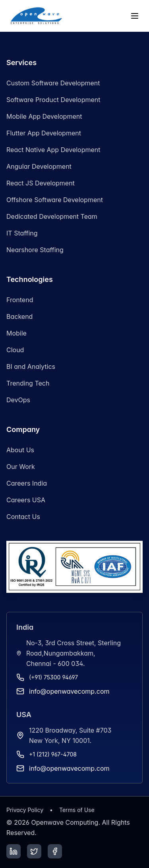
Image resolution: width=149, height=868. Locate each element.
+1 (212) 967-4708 (53, 754)
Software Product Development (53, 100)
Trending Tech (28, 383)
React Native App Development (53, 150)
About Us (20, 450)
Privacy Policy (25, 810)
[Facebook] (55, 851)
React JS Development (41, 183)
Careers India (27, 483)
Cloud (15, 350)
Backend (19, 316)
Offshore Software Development (55, 200)
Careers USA (26, 500)
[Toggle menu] (135, 16)
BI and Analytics (31, 366)
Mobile (16, 333)
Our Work (21, 467)
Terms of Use (77, 810)
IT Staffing (22, 233)
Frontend (20, 300)
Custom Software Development (53, 83)
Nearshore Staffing (35, 250)
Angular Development (39, 166)
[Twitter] (34, 851)
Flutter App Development (44, 133)
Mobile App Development (44, 116)
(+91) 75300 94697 (53, 677)
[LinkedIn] (14, 851)
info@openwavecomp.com (69, 691)
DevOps (18, 400)
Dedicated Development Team (52, 216)
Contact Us (23, 517)
